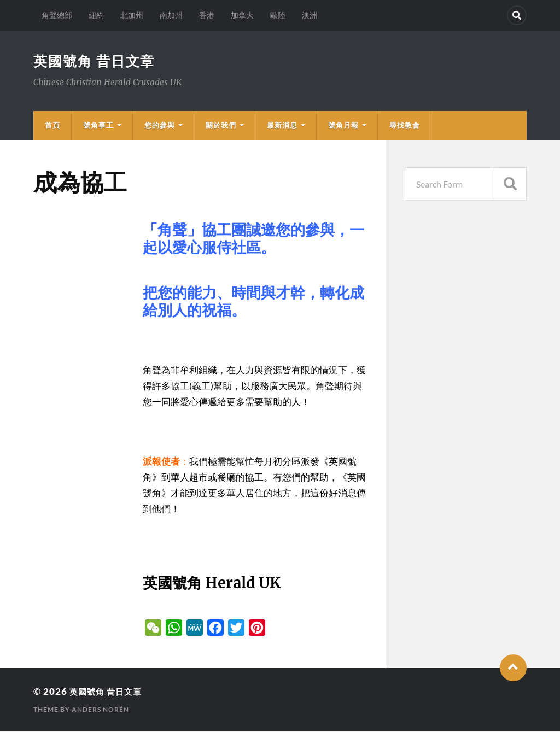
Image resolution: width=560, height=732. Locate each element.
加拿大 (242, 15)
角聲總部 (57, 15)
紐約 (96, 15)
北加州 (132, 15)
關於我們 (221, 126)
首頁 (52, 126)
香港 (207, 15)
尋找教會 (405, 126)
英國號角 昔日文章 (97, 61)
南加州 (171, 15)
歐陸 (278, 15)
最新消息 (282, 126)
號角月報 (343, 126)
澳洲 (310, 15)
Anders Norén (100, 710)
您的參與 (160, 126)
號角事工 (98, 126)
